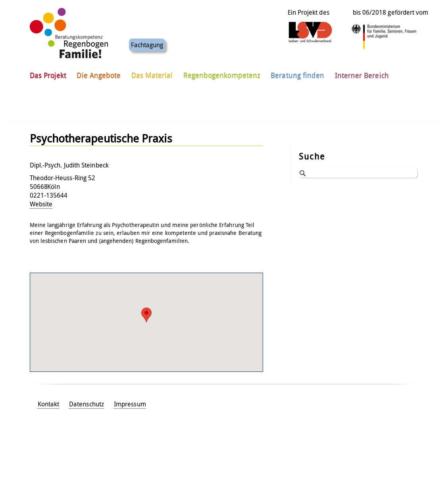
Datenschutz (87, 404)
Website (41, 204)
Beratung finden (297, 75)
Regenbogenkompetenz (222, 75)
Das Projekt (48, 75)
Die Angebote (99, 75)
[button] (146, 315)
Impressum (130, 404)
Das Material (152, 75)
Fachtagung (147, 44)
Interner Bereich (362, 75)
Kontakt (49, 404)
